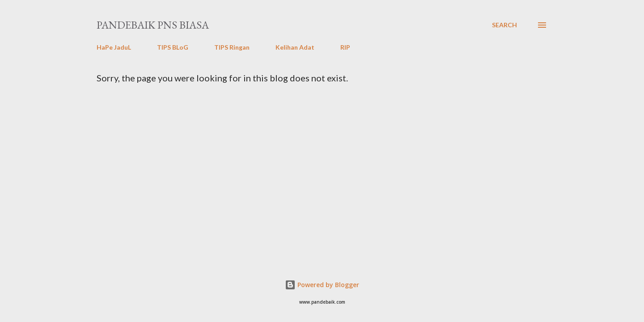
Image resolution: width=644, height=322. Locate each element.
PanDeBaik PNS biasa (153, 25)
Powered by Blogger (322, 285)
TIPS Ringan (232, 47)
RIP (345, 47)
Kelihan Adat (295, 47)
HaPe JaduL (114, 47)
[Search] (504, 25)
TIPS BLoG (173, 47)
